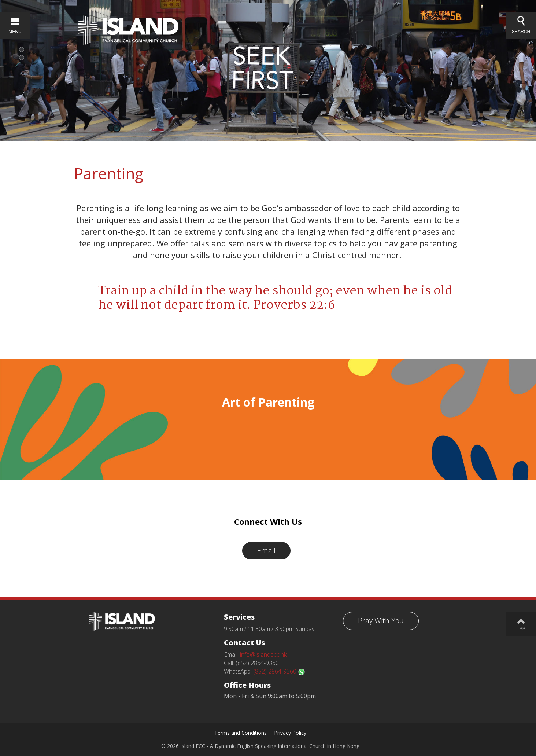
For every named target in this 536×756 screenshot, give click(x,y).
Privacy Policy (290, 733)
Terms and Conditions (241, 733)
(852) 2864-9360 (279, 671)
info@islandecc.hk (263, 654)
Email (266, 551)
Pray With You (381, 621)
